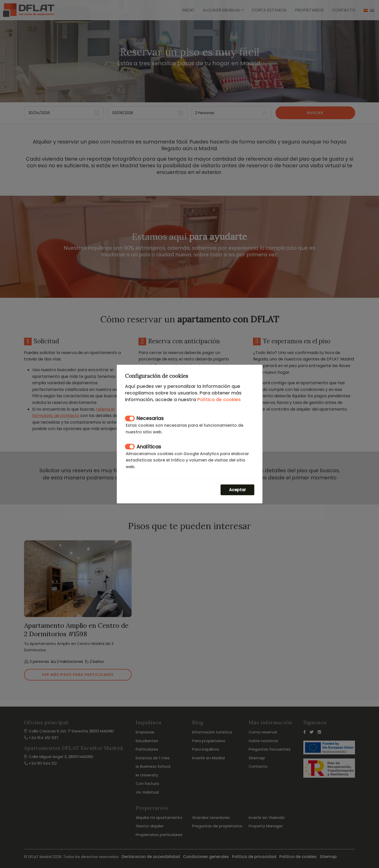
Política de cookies (219, 399)
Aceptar (237, 490)
